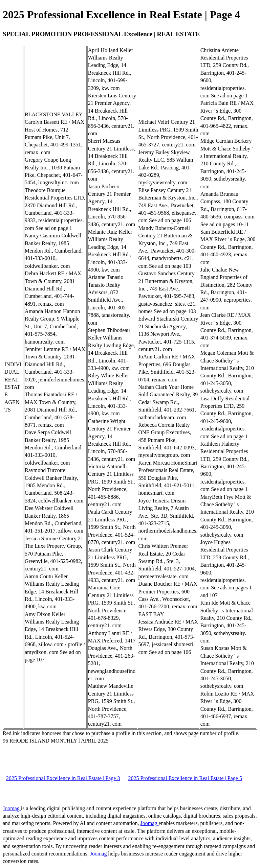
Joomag (12, 808)
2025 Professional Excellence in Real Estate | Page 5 (185, 778)
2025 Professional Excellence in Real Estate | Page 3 (63, 778)
